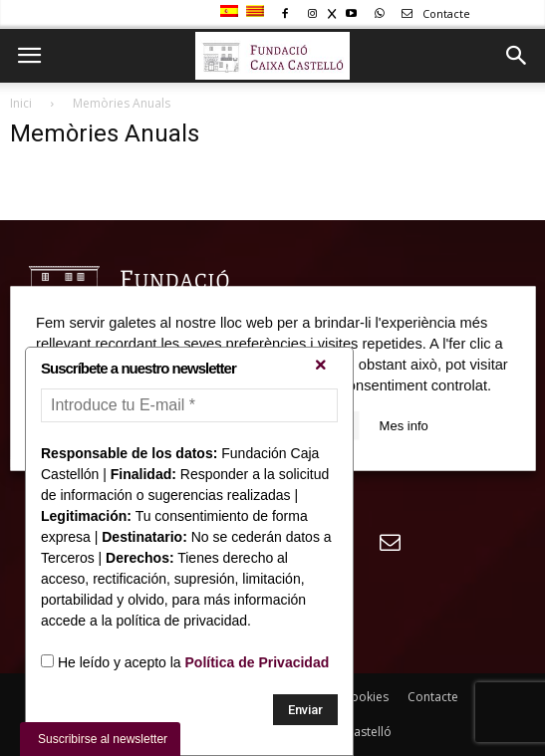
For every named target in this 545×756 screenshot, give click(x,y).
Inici (21, 103)
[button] (517, 56)
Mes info (404, 425)
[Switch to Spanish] (232, 12)
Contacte (432, 13)
